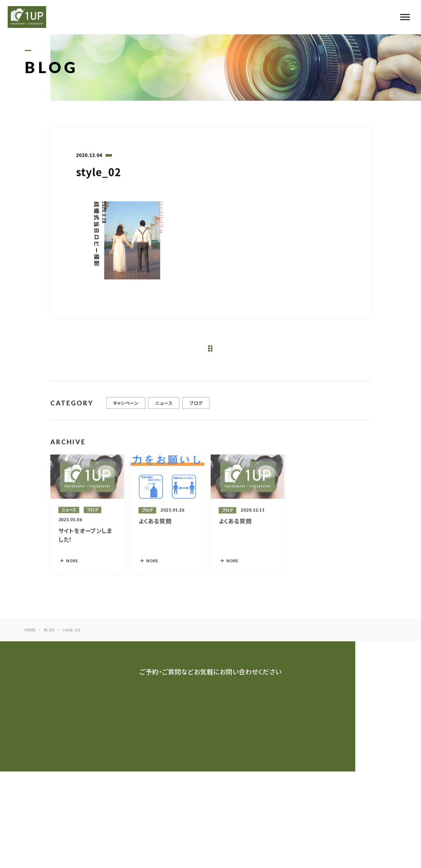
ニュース (164, 406)
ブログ (196, 406)
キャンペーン (126, 406)
